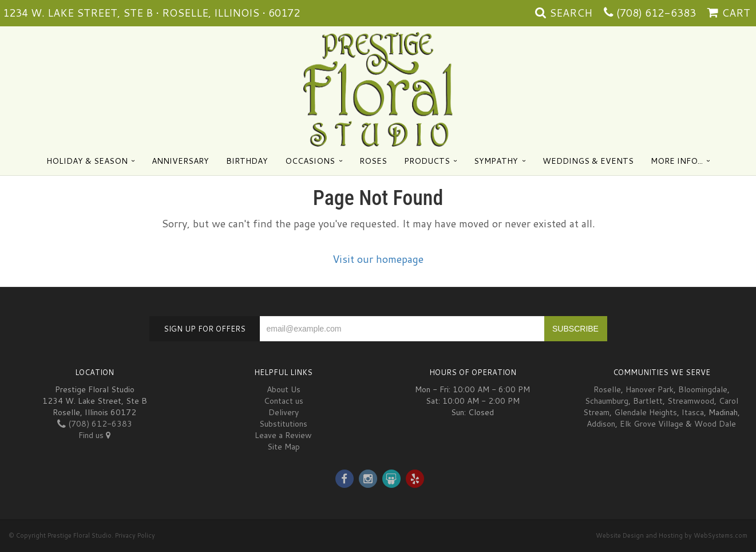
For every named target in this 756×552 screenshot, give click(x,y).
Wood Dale (715, 424)
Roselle (607, 389)
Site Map (284, 447)
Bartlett (648, 401)
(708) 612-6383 (656, 13)
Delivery (284, 412)
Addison (601, 424)
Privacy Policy (135, 535)
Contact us (284, 401)
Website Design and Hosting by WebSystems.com (672, 535)
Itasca (693, 412)
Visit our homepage (378, 259)
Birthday (247, 161)
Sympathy (496, 161)
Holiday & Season (87, 161)
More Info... (677, 161)
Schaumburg (607, 401)
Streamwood (691, 401)
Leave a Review (283, 435)
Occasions (310, 161)
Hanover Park (650, 389)
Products (427, 161)
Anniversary (180, 161)
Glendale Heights (646, 412)
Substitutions (283, 424)
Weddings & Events (588, 161)
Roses (373, 161)
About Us (284, 389)
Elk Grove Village (652, 424)
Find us (94, 435)
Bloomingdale (703, 389)
